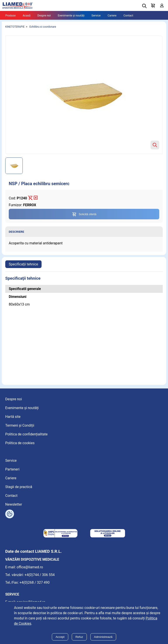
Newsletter (14, 504)
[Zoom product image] (155, 145)
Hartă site (13, 417)
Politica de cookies (20, 443)
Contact (128, 15)
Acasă (27, 15)
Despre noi (44, 15)
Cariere (112, 15)
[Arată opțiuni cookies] (10, 514)
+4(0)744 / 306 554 (40, 575)
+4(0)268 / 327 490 (35, 582)
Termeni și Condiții (20, 425)
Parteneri (12, 469)
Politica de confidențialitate (26, 434)
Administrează (103, 637)
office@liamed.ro (30, 567)
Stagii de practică (19, 487)
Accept (60, 637)
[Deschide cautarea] (144, 6)
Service (96, 15)
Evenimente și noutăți (71, 15)
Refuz (79, 637)
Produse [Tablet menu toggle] (10, 15)
